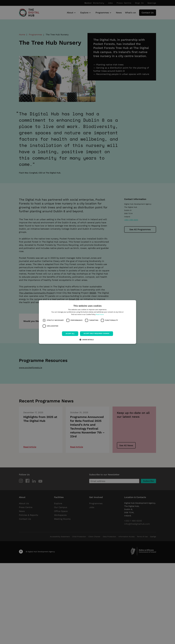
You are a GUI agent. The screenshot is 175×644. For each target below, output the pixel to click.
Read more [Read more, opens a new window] (100, 314)
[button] (87, 340)
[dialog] (87, 322)
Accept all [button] (70, 334)
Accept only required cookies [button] (96, 333)
